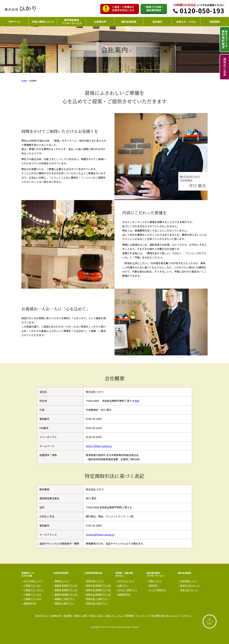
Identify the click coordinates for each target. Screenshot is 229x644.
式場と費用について (43, 22)
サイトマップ (142, 616)
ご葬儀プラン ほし (32, 585)
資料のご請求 (81, 616)
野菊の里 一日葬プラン (97, 599)
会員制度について (189, 581)
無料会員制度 (129, 22)
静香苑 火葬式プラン (65, 603)
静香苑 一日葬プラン (65, 599)
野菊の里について (95, 581)
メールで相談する (157, 590)
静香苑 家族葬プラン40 (66, 594)
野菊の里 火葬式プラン (97, 603)
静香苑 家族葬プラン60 (66, 590)
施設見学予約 (30, 603)
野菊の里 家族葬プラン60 (98, 590)
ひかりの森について (33, 581)
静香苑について (62, 581)
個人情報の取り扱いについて (165, 616)
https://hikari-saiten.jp (99, 446)
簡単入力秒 (225, 39)
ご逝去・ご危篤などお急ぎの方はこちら (123, 8)
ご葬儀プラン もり (32, 594)
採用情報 (215, 22)
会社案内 (157, 22)
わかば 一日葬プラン (127, 590)
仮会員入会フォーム (190, 585)
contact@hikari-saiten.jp (100, 534)
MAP (137, 401)
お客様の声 (100, 22)
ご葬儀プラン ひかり (33, 590)
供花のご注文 (225, 67)
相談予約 (153, 585)
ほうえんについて (126, 581)
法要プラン (123, 585)
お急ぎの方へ (41, 616)
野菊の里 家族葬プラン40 (98, 594)
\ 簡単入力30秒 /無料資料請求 (154, 8)
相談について (155, 581)
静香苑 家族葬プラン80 (66, 585)
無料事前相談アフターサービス (72, 22)
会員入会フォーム (189, 590)
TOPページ (14, 22)
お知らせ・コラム (186, 22)
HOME (24, 81)
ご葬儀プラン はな (32, 599)
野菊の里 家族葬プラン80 (98, 585)
